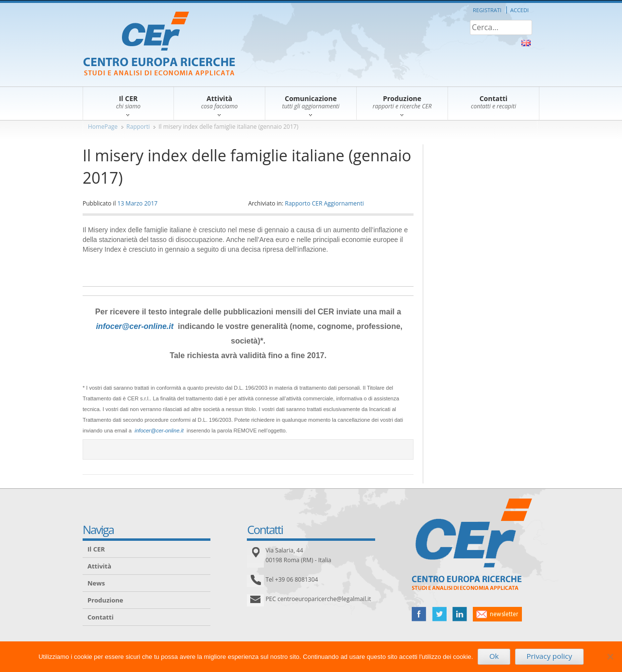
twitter (439, 614)
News (96, 583)
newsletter (497, 614)
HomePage (103, 127)
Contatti (101, 617)
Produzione (105, 600)
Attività (99, 566)
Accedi (519, 10)
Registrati (487, 10)
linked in (460, 614)
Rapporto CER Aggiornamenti (324, 203)
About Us (526, 43)
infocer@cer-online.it (135, 326)
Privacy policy (549, 656)
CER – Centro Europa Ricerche (159, 44)
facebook (419, 614)
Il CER (96, 549)
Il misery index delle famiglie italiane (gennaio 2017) (228, 127)
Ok (494, 656)
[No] (610, 656)
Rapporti (138, 127)
